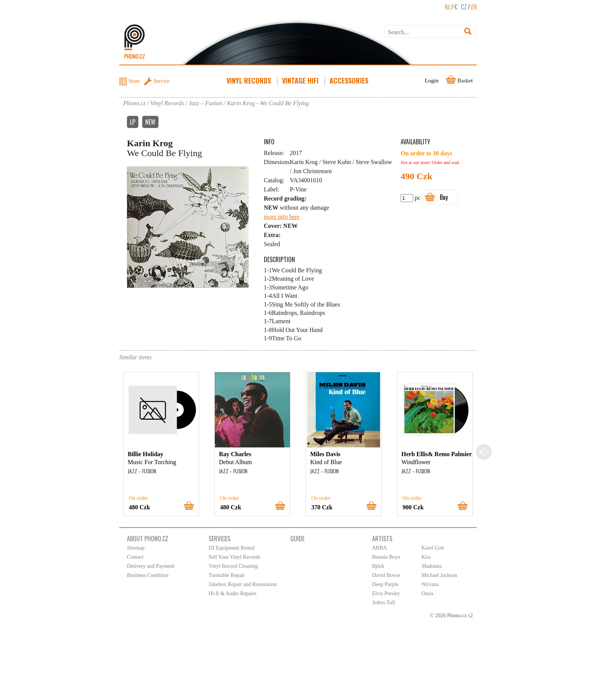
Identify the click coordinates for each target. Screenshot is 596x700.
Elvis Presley (386, 593)
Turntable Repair (227, 575)
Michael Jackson (439, 575)
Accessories (350, 81)
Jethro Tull (384, 603)
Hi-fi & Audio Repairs (233, 593)
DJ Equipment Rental (232, 548)
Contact (135, 557)
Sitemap (136, 548)
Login (432, 81)
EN (474, 7)
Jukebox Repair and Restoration (243, 584)
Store (134, 81)
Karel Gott (433, 548)
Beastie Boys (386, 557)
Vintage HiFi (301, 81)
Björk (378, 566)
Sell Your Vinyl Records (235, 557)
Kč (448, 7)
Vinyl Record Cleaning (233, 566)
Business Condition (148, 575)
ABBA (380, 548)
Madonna (432, 566)
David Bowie (386, 575)
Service (162, 81)
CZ (464, 7)
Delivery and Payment (151, 566)
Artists (382, 539)
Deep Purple (385, 584)
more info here (282, 217)
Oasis (427, 593)
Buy (444, 197)
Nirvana (430, 584)
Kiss (426, 557)
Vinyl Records (250, 81)
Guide (297, 539)
